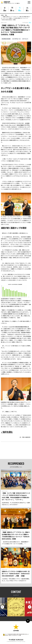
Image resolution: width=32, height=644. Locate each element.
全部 (5, 10)
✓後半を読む (7, 432)
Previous (2, 607)
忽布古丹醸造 (20, 125)
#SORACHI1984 (6, 39)
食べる (12, 10)
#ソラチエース (16, 39)
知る (20, 10)
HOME (2, 15)
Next (30, 607)
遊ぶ (27, 10)
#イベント (25, 39)
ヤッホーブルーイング (10, 125)
